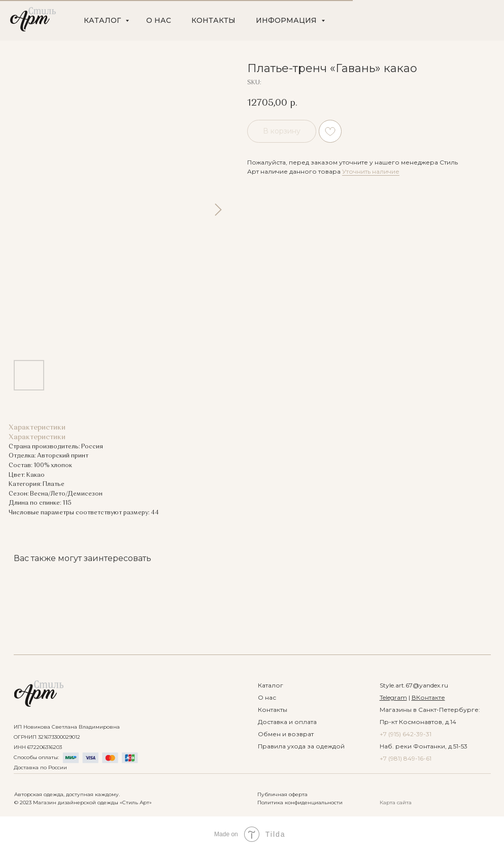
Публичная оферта (282, 794)
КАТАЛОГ (103, 20)
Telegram (393, 697)
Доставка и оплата (287, 722)
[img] (39, 694)
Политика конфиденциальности (300, 802)
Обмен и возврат (286, 734)
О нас (267, 697)
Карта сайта (396, 802)
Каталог (271, 685)
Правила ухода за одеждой (301, 746)
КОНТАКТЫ (213, 20)
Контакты (273, 710)
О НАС (159, 20)
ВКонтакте (428, 697)
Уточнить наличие (371, 171)
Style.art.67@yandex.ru (414, 685)
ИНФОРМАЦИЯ (287, 20)
